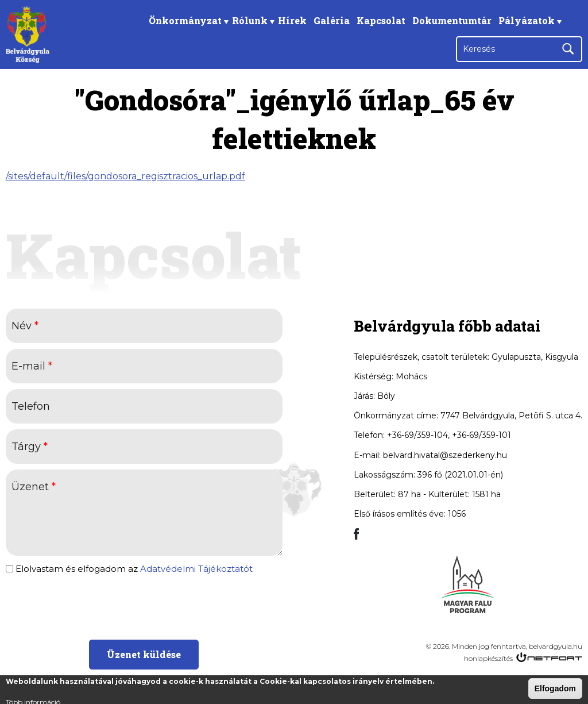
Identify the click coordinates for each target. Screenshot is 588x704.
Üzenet (34, 487)
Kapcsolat (381, 20)
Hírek (292, 20)
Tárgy (30, 447)
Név (25, 326)
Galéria (332, 20)
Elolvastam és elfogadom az (134, 569)
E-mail (32, 366)
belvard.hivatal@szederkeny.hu (445, 455)
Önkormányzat (185, 20)
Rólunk (250, 20)
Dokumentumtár (452, 20)
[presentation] (144, 606)
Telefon (31, 406)
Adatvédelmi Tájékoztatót (196, 569)
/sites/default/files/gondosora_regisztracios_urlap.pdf (125, 176)
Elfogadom (555, 688)
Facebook (570, 20)
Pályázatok (527, 20)
